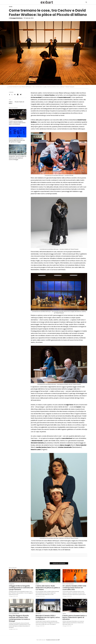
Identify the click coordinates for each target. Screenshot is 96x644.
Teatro (11, 7)
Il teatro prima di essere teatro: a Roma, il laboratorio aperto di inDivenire (17, 123)
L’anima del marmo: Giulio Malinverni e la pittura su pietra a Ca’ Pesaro (48, 588)
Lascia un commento (59, 563)
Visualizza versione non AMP (53, 640)
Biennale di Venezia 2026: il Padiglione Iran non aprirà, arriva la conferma (48, 617)
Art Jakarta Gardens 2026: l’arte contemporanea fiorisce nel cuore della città (74, 588)
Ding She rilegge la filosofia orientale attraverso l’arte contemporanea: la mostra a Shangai (19, 618)
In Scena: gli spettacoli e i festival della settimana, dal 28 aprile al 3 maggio (17, 140)
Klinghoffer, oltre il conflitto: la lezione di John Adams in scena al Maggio (18, 158)
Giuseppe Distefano (16, 18)
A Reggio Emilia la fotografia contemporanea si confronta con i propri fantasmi (21, 588)
